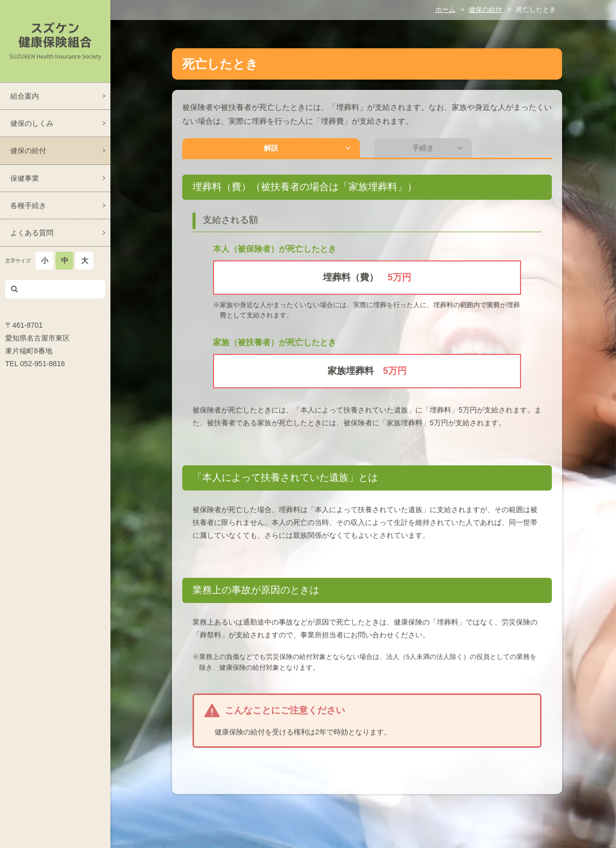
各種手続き (28, 205)
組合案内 (25, 96)
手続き (331, 150)
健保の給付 (28, 150)
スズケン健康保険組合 (55, 41)
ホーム (445, 10)
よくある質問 (32, 233)
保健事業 (25, 178)
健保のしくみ (32, 123)
